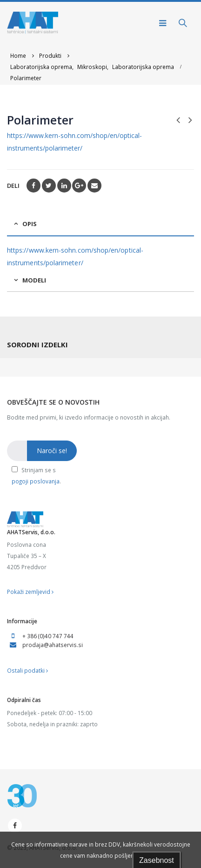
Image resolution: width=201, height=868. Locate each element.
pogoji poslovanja (36, 481)
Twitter (49, 186)
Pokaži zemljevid (30, 592)
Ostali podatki (27, 670)
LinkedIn (64, 186)
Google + (79, 186)
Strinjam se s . (36, 475)
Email (94, 186)
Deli (13, 186)
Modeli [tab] (34, 280)
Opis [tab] (30, 224)
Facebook (33, 186)
